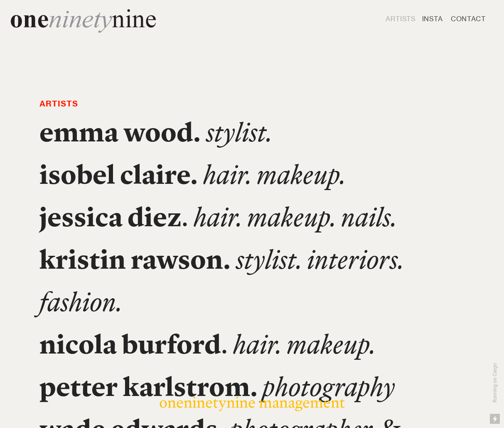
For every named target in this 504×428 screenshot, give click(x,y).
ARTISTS (401, 19)
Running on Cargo (495, 383)
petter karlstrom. (149, 386)
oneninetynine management (252, 402)
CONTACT (468, 19)
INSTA (433, 19)
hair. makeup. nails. (295, 216)
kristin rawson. (135, 259)
